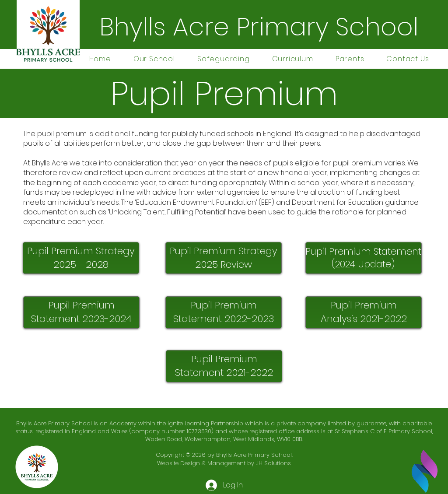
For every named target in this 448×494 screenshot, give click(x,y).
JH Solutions (273, 463)
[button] (154, 59)
